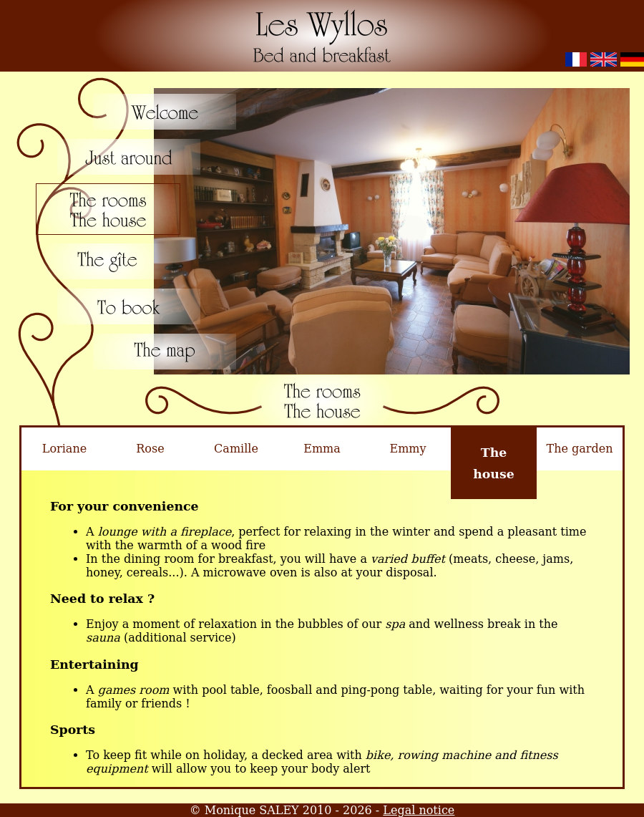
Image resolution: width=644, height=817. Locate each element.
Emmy (408, 449)
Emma (322, 449)
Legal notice (419, 810)
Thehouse (494, 463)
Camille (236, 449)
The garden (580, 449)
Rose (150, 449)
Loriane (64, 449)
